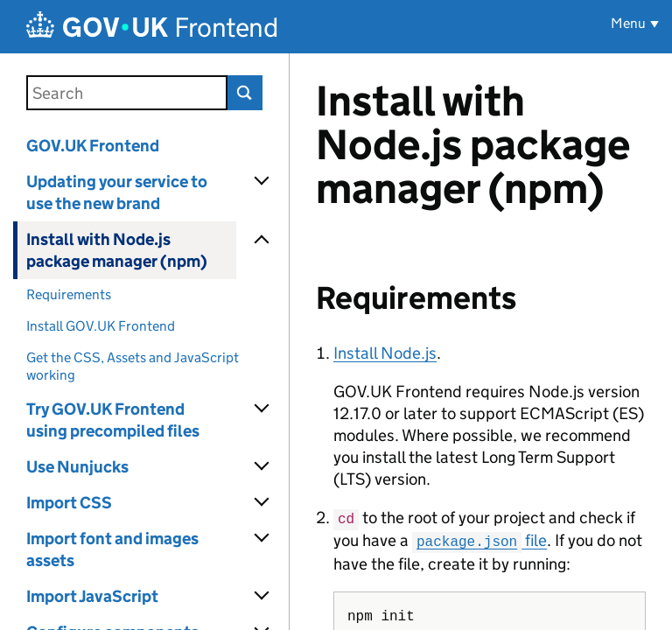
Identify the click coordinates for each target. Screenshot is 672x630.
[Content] (481, 342)
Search (245, 93)
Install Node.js (385, 353)
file (479, 539)
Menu (628, 23)
